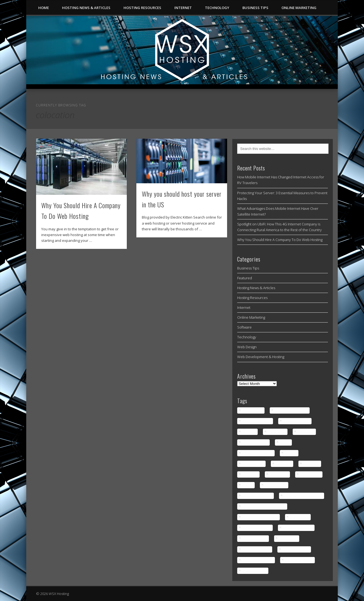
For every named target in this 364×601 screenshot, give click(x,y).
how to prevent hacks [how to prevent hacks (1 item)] (258, 453)
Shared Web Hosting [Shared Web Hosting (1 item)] (257, 496)
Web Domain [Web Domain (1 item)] (300, 517)
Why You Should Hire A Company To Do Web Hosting (280, 240)
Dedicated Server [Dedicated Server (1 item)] (255, 442)
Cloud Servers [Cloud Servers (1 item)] (253, 410)
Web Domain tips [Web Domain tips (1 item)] (255, 538)
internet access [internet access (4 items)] (253, 464)
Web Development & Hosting (261, 357)
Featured (245, 278)
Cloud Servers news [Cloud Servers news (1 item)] (257, 421)
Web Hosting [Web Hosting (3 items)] (288, 538)
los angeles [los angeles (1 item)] (284, 464)
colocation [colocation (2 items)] (249, 432)
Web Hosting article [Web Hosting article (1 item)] (256, 549)
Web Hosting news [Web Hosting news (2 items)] (296, 549)
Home (44, 8)
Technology (217, 8)
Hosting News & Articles (86, 8)
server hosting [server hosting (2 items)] (310, 474)
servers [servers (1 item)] (248, 485)
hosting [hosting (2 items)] (285, 442)
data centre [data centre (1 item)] (306, 432)
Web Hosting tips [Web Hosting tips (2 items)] (254, 571)
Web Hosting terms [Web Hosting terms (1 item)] (299, 560)
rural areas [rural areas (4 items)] (250, 474)
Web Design (247, 347)
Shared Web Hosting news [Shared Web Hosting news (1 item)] (303, 496)
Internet (183, 8)
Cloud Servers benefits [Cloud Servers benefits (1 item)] (291, 410)
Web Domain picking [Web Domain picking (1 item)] (298, 528)
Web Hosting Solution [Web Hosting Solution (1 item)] (258, 560)
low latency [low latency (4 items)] (311, 464)
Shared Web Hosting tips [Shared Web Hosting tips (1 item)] (260, 517)
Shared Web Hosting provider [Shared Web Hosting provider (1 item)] (264, 506)
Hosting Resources (142, 8)
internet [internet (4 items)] (291, 453)
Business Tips (255, 8)
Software (244, 327)
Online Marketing (299, 8)
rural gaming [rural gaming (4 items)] (279, 474)
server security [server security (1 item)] (276, 485)
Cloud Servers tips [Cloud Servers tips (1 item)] (297, 421)
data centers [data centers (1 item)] (277, 432)
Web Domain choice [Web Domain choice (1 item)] (257, 528)
